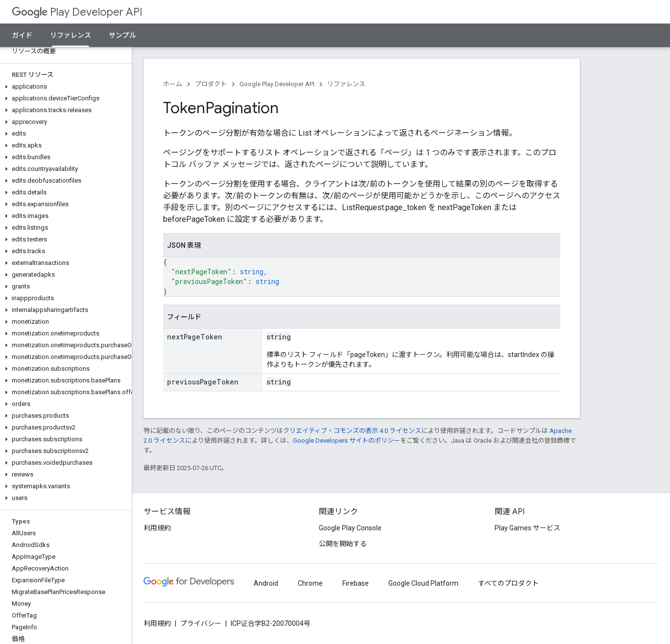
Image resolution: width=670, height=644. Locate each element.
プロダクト (211, 84)
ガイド (22, 35)
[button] (64, 87)
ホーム (173, 84)
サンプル (122, 35)
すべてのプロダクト (508, 583)
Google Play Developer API (277, 84)
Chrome (310, 583)
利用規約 (157, 528)
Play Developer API (77, 12)
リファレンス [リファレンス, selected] (71, 35)
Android (266, 583)
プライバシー (201, 623)
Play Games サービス (527, 528)
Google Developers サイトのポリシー (347, 441)
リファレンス (346, 84)
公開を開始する (343, 544)
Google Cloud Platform (423, 583)
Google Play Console (350, 528)
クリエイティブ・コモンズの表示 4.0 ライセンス (352, 431)
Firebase (356, 583)
